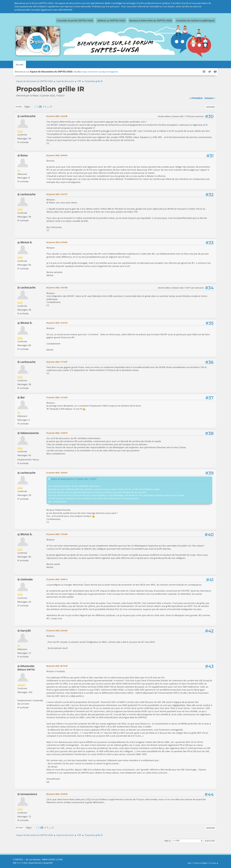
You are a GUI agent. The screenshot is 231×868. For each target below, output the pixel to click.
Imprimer (211, 107)
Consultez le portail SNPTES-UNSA (75, 20)
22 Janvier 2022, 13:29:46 (57, 116)
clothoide (27, 579)
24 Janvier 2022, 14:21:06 (57, 288)
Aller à (167, 841)
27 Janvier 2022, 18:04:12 (57, 579)
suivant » (210, 98)
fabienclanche (30, 433)
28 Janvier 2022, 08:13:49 (57, 666)
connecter (92, 72)
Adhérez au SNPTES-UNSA (111, 20)
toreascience (29, 794)
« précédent (196, 98)
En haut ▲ (214, 863)
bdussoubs (27, 666)
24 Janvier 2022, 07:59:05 (57, 242)
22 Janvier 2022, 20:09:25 (57, 155)
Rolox (24, 155)
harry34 (25, 631)
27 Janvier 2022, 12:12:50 (57, 397)
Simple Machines (35, 863)
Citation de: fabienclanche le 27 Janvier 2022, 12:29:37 (74, 479)
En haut (19, 828)
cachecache (28, 116)
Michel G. (26, 242)
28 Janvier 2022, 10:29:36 (57, 794)
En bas (19, 107)
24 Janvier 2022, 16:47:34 (57, 323)
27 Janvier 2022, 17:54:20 (57, 534)
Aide (190, 863)
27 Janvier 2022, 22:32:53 (57, 631)
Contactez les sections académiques (195, 20)
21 (51, 107)
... (48, 107)
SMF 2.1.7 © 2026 (20, 863)
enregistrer (112, 72)
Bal (22, 397)
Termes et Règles (201, 863)
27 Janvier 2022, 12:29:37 (57, 433)
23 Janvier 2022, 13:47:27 (57, 194)
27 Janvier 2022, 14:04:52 (57, 473)
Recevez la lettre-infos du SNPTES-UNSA (151, 20)
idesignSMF (48, 863)
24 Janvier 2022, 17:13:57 (57, 362)
